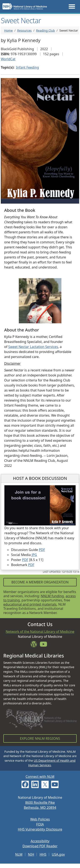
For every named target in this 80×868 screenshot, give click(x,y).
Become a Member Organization (40, 582)
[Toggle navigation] (72, 6)
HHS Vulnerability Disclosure (40, 829)
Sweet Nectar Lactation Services (33, 347)
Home (8, 30)
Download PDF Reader (40, 846)
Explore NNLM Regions (40, 738)
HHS (43, 854)
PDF (42, 550)
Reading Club (46, 30)
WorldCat (8, 59)
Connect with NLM (40, 777)
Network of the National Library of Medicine (40, 632)
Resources (24, 30)
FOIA (40, 824)
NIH (31, 854)
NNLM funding (52, 596)
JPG (34, 555)
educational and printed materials (30, 604)
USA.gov (58, 854)
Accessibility (40, 841)
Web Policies (40, 819)
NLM (19, 854)
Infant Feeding (28, 67)
